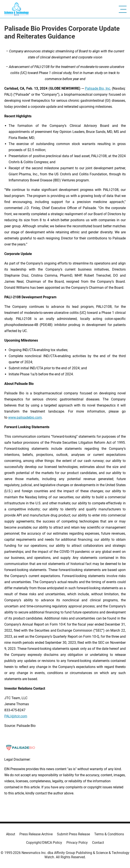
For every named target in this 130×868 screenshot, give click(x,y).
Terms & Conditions (109, 834)
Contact (98, 843)
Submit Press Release (73, 834)
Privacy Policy (77, 843)
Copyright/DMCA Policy (44, 843)
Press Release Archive (36, 834)
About (11, 834)
